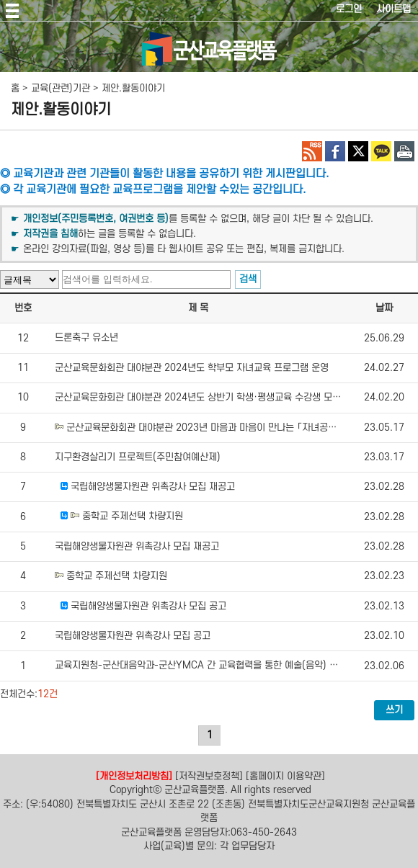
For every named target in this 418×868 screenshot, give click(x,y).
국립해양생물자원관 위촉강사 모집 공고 (148, 606)
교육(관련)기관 (61, 88)
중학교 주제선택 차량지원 (133, 517)
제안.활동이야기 (133, 88)
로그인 (349, 9)
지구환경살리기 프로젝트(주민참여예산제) (138, 457)
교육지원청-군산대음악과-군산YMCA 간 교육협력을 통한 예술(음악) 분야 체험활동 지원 (230, 666)
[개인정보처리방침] (134, 776)
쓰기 (394, 710)
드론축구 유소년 (86, 338)
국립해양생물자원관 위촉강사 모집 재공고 (153, 487)
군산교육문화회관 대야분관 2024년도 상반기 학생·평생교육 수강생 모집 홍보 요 (214, 398)
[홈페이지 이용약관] (285, 776)
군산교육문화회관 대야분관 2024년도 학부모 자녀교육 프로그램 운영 (192, 368)
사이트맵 (393, 9)
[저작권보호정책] (209, 776)
